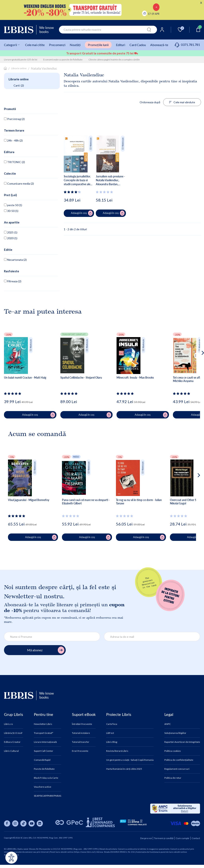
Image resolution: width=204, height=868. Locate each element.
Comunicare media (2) (19, 184)
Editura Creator (12, 742)
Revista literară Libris (117, 751)
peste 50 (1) (13, 205)
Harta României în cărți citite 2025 (124, 769)
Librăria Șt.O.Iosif (13, 733)
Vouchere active (43, 787)
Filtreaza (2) (13, 281)
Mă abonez (46, 650)
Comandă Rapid (42, 760)
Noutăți (75, 45)
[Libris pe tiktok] (23, 823)
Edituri (121, 45)
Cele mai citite (35, 45)
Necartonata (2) (15, 260)
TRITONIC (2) (14, 162)
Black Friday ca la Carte (46, 778)
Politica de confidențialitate (179, 760)
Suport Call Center (44, 751)
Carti (19, 86)
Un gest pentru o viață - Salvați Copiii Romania (130, 760)
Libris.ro (8, 724)
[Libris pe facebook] (7, 823)
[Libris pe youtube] (32, 823)
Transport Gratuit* (44, 733)
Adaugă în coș (82, 213)
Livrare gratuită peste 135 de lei (21, 60)
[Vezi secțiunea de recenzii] (73, 192)
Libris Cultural (11, 751)
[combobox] (108, 30)
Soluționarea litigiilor (175, 733)
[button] (195, 369)
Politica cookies (173, 751)
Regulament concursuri (177, 769)
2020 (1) (11, 238)
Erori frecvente (80, 751)
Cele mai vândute (182, 102)
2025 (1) (11, 232)
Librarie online (19, 68)
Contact (196, 838)
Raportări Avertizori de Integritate (182, 742)
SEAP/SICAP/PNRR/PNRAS (48, 796)
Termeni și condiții (164, 838)
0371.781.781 (187, 45)
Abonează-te (159, 45)
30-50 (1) (11, 211)
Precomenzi (57, 45)
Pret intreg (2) (14, 119)
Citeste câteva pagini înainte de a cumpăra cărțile (114, 60)
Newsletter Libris (43, 724)
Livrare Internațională (45, 742)
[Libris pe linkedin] (40, 823)
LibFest (110, 733)
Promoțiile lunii (98, 45)
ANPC (168, 724)
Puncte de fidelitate (44, 769)
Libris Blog (112, 742)
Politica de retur (173, 778)
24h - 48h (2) (13, 140)
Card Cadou (138, 45)
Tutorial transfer (81, 742)
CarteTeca (112, 724)
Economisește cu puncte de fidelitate (63, 60)
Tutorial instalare (81, 733)
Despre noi (146, 838)
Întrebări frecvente (82, 724)
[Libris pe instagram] (15, 823)
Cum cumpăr (183, 838)
